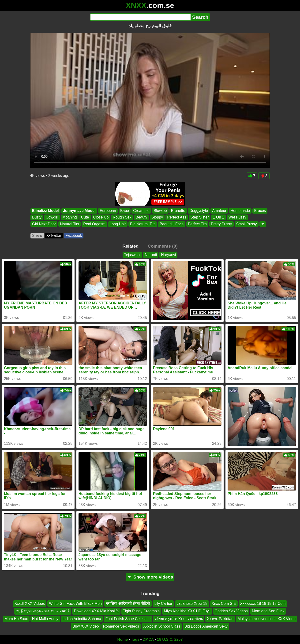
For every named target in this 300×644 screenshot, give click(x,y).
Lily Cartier (163, 604)
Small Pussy (247, 224)
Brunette (178, 211)
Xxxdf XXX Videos (30, 604)
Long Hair (118, 224)
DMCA (148, 639)
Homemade (240, 211)
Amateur (219, 211)
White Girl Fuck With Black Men (75, 604)
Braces (260, 211)
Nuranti (151, 255)
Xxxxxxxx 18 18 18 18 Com (263, 604)
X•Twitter (54, 236)
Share (37, 236)
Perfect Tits (197, 224)
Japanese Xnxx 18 (192, 604)
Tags (135, 639)
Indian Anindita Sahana (82, 619)
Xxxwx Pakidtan (220, 619)
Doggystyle (199, 211)
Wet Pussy (237, 217)
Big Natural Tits (143, 224)
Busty (37, 217)
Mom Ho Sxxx (16, 619)
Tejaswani (132, 255)
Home (123, 639)
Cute (85, 217)
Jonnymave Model (79, 211)
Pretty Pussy (221, 224)
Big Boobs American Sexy (206, 626)
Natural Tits (69, 224)
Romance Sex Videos (121, 626)
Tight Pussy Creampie (141, 611)
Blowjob (160, 211)
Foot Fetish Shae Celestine (128, 619)
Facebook (74, 236)
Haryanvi (168, 255)
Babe (125, 211)
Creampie (141, 211)
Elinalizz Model (45, 211)
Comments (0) (163, 246)
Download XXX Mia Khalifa (96, 611)
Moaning (69, 217)
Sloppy (157, 217)
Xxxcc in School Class (162, 626)
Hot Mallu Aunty (45, 619)
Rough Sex (122, 217)
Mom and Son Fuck (268, 611)
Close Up (101, 217)
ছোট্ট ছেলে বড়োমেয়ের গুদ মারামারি (43, 611)
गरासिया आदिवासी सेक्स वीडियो (128, 604)
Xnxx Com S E (224, 604)
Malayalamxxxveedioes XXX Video (267, 619)
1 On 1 (218, 217)
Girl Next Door (44, 224)
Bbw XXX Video (86, 626)
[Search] (140, 17)
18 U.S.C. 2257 (170, 639)
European (108, 211)
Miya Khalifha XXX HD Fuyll (187, 611)
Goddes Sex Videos (231, 611)
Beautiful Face (172, 224)
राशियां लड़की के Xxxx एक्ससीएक (179, 619)
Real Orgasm (94, 224)
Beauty (142, 217)
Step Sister (199, 217)
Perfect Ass (177, 217)
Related (130, 246)
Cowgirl (52, 217)
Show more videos (150, 577)
